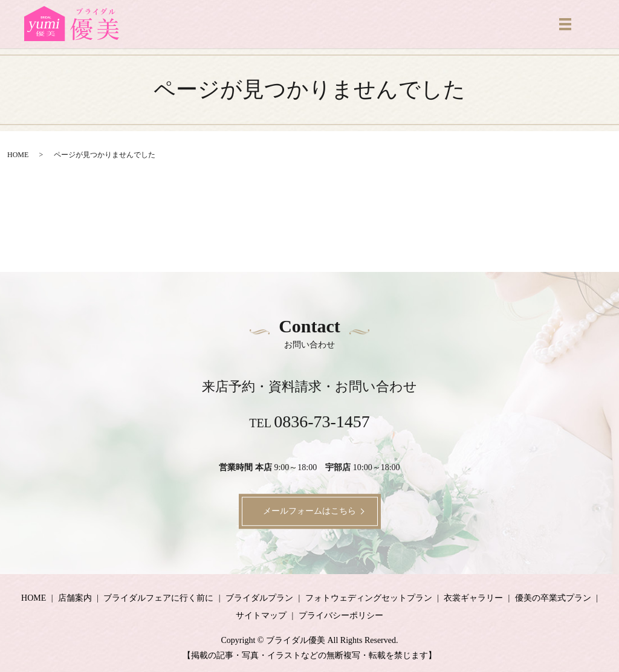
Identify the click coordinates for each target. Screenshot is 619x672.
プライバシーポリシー (341, 615)
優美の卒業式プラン (553, 598)
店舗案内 (75, 598)
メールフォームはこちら (309, 511)
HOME (18, 155)
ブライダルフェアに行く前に (158, 598)
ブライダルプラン (259, 598)
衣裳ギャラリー (473, 598)
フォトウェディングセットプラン (369, 598)
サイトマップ (261, 615)
